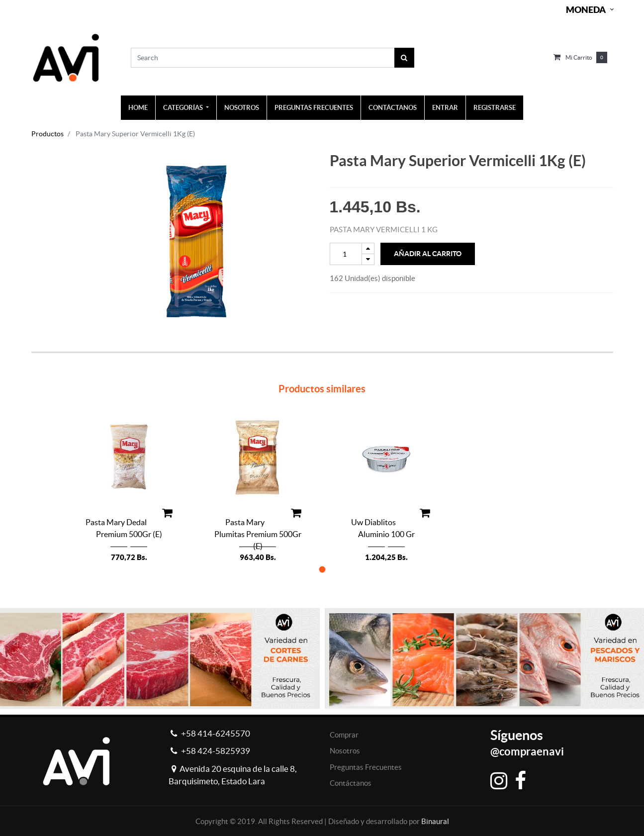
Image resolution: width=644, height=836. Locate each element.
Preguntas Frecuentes (366, 767)
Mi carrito (579, 57)
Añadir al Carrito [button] (428, 254)
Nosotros (345, 751)
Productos (47, 134)
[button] (322, 569)
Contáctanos (351, 783)
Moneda (586, 10)
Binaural (435, 821)
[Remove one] (368, 259)
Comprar (344, 735)
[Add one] (368, 248)
